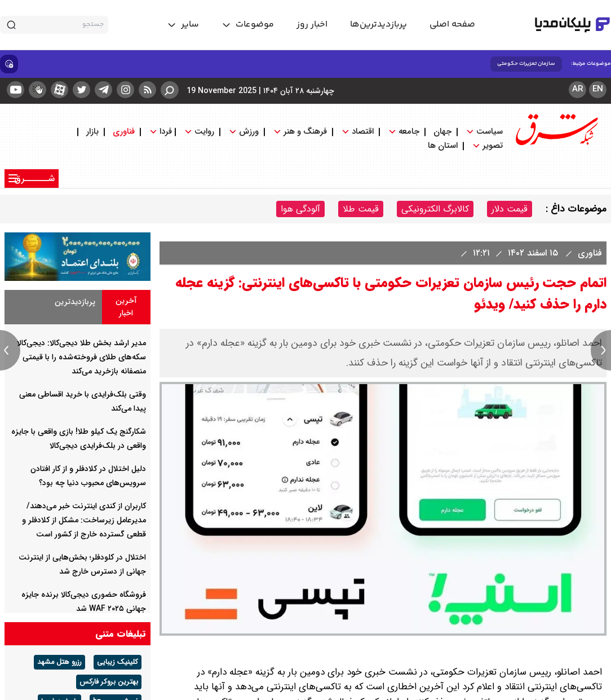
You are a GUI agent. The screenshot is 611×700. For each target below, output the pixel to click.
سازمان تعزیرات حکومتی (526, 64)
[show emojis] (9, 64)
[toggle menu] (248, 25)
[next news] (601, 350)
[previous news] (10, 350)
